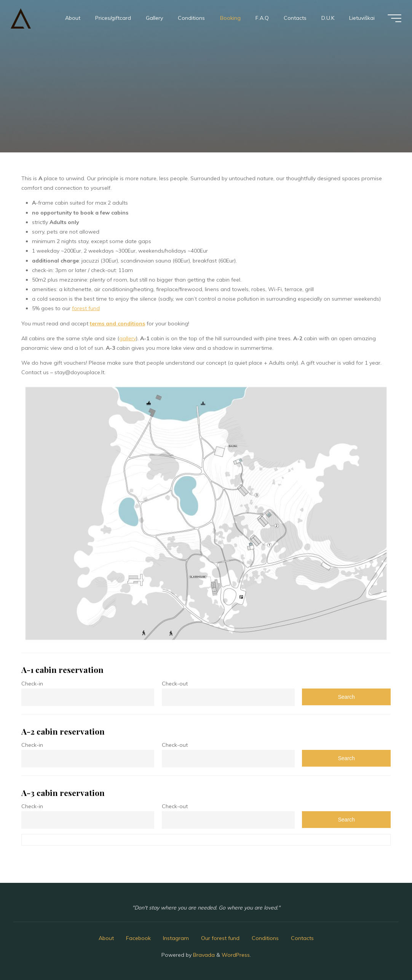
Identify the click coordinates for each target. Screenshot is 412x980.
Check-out (175, 684)
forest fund (86, 308)
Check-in (32, 684)
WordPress (236, 955)
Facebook (138, 938)
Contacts (302, 938)
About (106, 938)
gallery (128, 338)
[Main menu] (394, 18)
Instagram (176, 938)
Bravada (203, 955)
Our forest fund (220, 938)
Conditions (265, 938)
